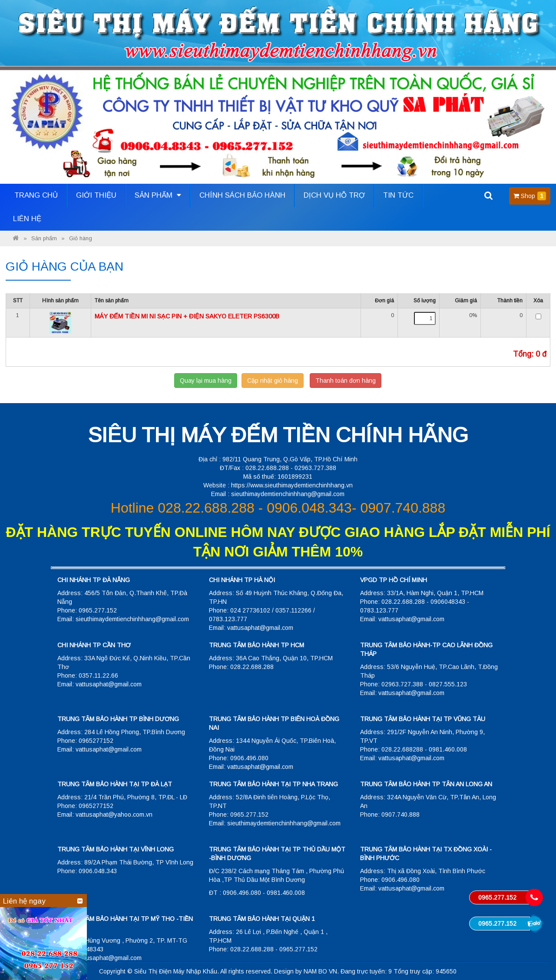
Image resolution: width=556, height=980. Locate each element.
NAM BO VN (320, 971)
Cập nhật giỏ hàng (273, 381)
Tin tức (398, 195)
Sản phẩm (158, 195)
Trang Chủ (36, 195)
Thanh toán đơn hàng (346, 381)
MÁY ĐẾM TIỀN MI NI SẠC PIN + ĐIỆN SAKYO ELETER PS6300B (187, 316)
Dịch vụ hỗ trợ (334, 195)
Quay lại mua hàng (206, 381)
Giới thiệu (96, 195)
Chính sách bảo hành (242, 195)
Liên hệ (27, 219)
